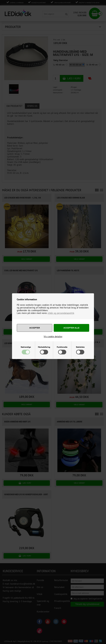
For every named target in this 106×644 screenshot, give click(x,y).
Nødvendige (26, 347)
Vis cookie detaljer (53, 337)
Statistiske (80, 347)
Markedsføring (44, 347)
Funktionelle (62, 347)
